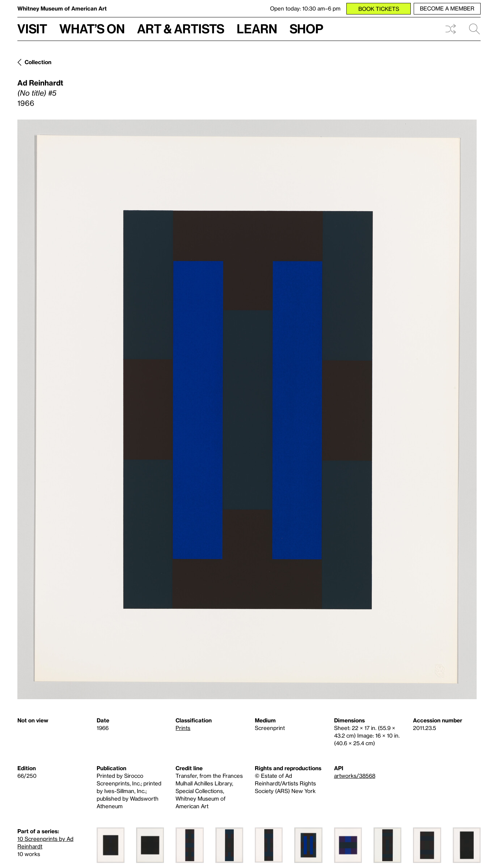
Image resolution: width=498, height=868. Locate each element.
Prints (183, 728)
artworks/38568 (355, 776)
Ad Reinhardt (40, 83)
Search (474, 29)
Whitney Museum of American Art (62, 8)
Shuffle (451, 29)
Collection (38, 62)
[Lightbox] (247, 409)
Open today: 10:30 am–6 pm (305, 8)
